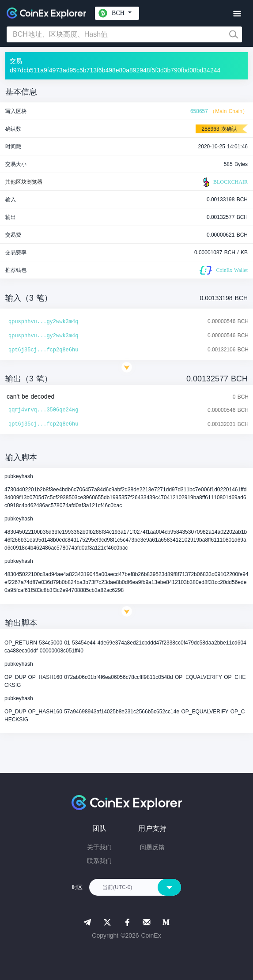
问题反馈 (152, 847)
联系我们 (99, 861)
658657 (199, 111)
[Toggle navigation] (237, 14)
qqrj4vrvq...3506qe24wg (43, 410)
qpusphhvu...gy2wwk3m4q (43, 322)
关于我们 (99, 847)
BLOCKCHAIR (224, 182)
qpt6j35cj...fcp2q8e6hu (43, 350)
